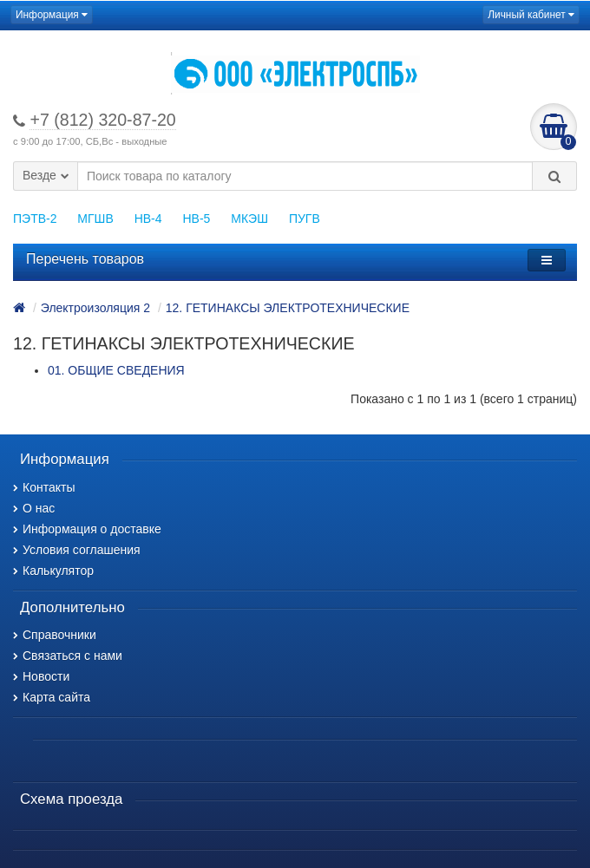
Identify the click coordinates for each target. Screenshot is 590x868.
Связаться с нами (68, 656)
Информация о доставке (87, 529)
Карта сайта (52, 697)
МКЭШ (249, 219)
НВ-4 (148, 219)
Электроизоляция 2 (95, 308)
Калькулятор (53, 571)
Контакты (44, 487)
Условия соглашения (77, 550)
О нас (34, 508)
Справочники (55, 635)
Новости (41, 676)
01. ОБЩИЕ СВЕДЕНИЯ (116, 370)
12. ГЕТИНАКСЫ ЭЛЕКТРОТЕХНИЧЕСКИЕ (288, 308)
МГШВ (95, 219)
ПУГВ (305, 219)
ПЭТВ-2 (35, 219)
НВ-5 (196, 219)
